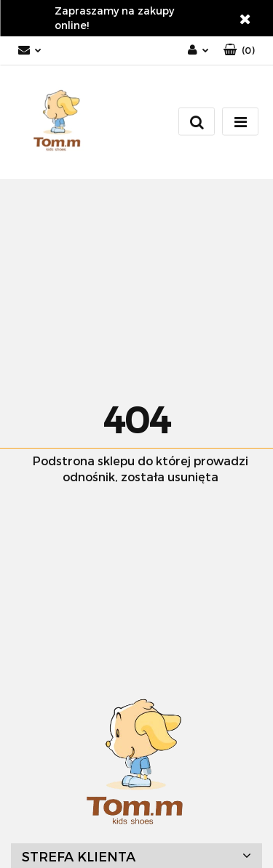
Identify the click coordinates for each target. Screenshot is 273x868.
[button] (239, 51)
